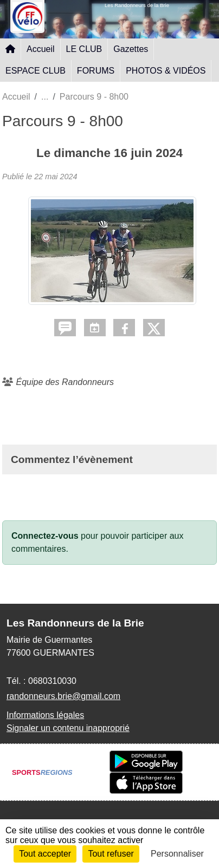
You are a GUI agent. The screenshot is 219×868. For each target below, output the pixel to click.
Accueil (41, 49)
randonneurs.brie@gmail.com (63, 696)
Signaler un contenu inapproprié (68, 728)
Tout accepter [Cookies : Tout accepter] (45, 854)
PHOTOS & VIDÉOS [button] (166, 71)
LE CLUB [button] (84, 49)
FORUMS (96, 71)
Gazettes (131, 49)
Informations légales (45, 715)
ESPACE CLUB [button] (36, 71)
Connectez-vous (45, 536)
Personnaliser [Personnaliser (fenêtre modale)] (177, 854)
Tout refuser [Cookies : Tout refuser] (111, 854)
